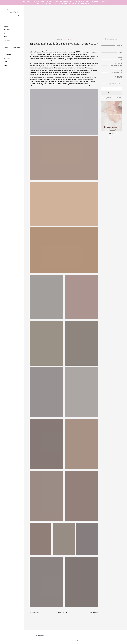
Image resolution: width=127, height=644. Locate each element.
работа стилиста (113, 22)
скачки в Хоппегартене (112, 26)
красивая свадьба (57, 20)
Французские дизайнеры (58, 30)
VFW (37, 20)
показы (73, 16)
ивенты (76, 34)
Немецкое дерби (99, 26)
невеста (91, 20)
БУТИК (6, 33)
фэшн (48, 26)
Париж (99, 18)
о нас (109, 34)
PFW (90, 28)
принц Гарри (43, 18)
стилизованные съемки (87, 34)
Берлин (119, 11)
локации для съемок (108, 18)
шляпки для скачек (45, 32)
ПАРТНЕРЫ (8, 62)
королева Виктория (107, 20)
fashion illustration (93, 11)
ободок (49, 24)
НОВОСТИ (7, 44)
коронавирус (99, 24)
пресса (97, 32)
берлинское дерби (35, 28)
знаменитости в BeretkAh (84, 22)
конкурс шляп (46, 28)
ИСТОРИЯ (7, 30)
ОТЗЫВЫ (7, 58)
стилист (104, 22)
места (32, 13)
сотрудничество (71, 22)
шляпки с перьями (109, 13)
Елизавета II (80, 16)
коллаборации (70, 26)
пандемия (89, 13)
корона (105, 15)
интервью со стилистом (87, 24)
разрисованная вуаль (69, 28)
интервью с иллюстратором (61, 16)
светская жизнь (65, 24)
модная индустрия (60, 22)
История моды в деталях (114, 16)
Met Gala (111, 15)
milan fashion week (84, 15)
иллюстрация (86, 30)
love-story (39, 13)
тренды (32, 20)
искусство (104, 32)
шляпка (45, 13)
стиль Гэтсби (55, 26)
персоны (101, 30)
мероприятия (97, 22)
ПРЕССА (7, 40)
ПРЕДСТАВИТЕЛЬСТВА (12, 48)
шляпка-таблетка (67, 18)
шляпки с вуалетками (57, 15)
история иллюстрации (71, 15)
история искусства (56, 28)
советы (63, 26)
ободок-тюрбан (75, 24)
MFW (58, 18)
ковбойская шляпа (73, 32)
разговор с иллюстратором (61, 11)
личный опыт (117, 20)
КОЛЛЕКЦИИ (8, 37)
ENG (6, 65)
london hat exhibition (91, 16)
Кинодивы (82, 13)
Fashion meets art (81, 28)
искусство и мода (113, 32)
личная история (98, 13)
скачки (51, 13)
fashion (113, 28)
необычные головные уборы (107, 11)
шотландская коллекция (74, 30)
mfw (94, 18)
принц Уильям (34, 18)
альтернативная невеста (86, 32)
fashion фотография (48, 22)
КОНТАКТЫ (8, 51)
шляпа (117, 18)
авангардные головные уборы (78, 11)
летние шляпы (34, 11)
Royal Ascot (52, 18)
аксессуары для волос (71, 13)
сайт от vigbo (76, 640)
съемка (42, 26)
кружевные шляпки (96, 15)
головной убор (59, 13)
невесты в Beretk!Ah (100, 34)
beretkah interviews (45, 30)
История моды (89, 26)
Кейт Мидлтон (102, 16)
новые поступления (67, 34)
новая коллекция (55, 34)
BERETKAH (8, 26)
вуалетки (94, 30)
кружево (97, 20)
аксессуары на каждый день (38, 24)
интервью (56, 24)
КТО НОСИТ (8, 55)
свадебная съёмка (75, 20)
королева (49, 16)
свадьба (84, 20)
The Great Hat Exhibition (46, 11)
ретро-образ (80, 26)
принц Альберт (36, 22)
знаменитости (109, 30)
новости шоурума (45, 20)
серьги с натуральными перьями (82, 18)
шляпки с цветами (45, 15)
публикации (108, 24)
